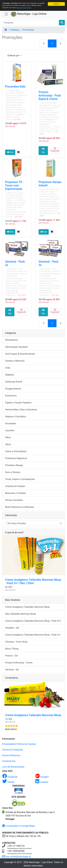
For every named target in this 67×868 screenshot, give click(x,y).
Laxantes (10, 430)
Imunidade (10, 423)
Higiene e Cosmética (16, 417)
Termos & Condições (13, 750)
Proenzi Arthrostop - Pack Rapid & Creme (50, 95)
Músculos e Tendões (16, 493)
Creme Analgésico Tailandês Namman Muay (27, 607)
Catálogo (15, 30)
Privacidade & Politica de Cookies (19, 744)
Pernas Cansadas (14, 500)
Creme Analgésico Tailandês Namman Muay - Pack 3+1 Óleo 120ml (33, 581)
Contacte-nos (9, 761)
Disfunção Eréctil (14, 382)
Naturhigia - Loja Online (29, 14)
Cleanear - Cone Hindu (16, 642)
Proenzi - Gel (11, 656)
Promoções (28, 30)
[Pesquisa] (31, 23)
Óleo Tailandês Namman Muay (21, 614)
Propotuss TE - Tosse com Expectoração (14, 185)
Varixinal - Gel (12, 670)
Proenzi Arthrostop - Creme (19, 663)
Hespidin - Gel (12, 628)
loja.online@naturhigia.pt (16, 857)
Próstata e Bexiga (14, 465)
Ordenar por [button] (14, 55)
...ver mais (16, 119)
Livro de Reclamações (13, 767)
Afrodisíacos (11, 340)
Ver (10, 152)
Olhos (8, 444)
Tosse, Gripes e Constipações (20, 479)
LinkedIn (42, 782)
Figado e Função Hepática (18, 403)
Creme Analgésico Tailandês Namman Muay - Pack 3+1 (33, 635)
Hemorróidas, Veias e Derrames (21, 410)
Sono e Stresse (13, 472)
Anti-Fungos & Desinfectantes (20, 354)
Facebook (10, 777)
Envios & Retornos (11, 755)
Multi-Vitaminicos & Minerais (20, 507)
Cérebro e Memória (15, 361)
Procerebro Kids (15, 87)
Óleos (8, 437)
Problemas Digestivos (16, 458)
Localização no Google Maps (19, 826)
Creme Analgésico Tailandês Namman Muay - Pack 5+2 (33, 621)
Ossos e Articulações (16, 451)
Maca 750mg (12, 649)
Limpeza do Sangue (15, 486)
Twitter (8, 782)
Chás (8, 368)
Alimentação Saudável (16, 347)
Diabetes (10, 375)
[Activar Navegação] (6, 14)
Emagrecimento (13, 389)
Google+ (42, 777)
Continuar (56, 4)
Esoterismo (11, 396)
